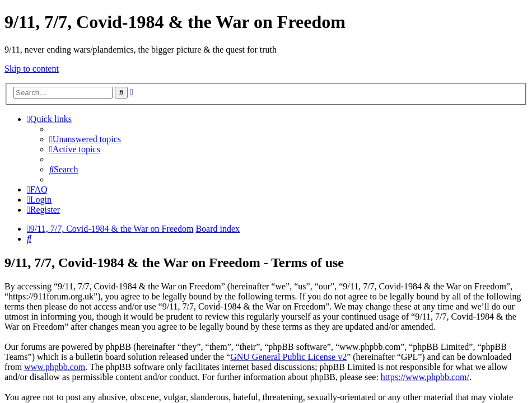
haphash (346, 395)
